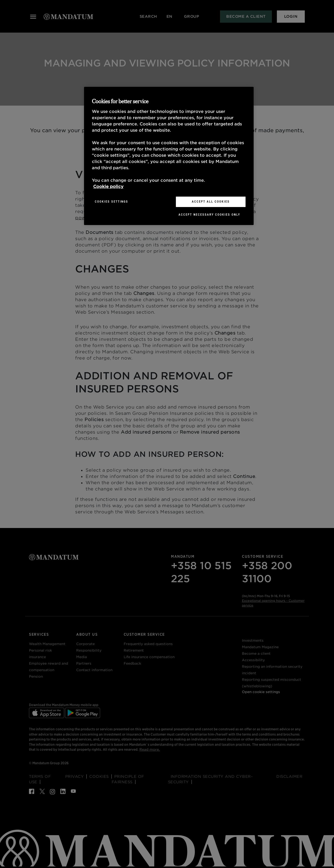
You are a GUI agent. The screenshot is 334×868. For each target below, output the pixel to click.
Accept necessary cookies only (209, 215)
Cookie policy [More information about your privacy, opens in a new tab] (108, 187)
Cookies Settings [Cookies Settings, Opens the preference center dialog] (111, 202)
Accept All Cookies (211, 202)
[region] (169, 156)
